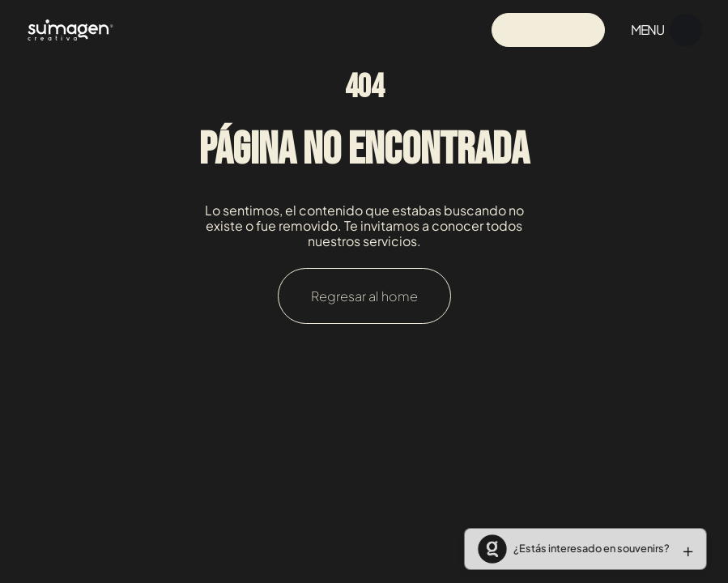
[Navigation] (70, 30)
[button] (579, 549)
